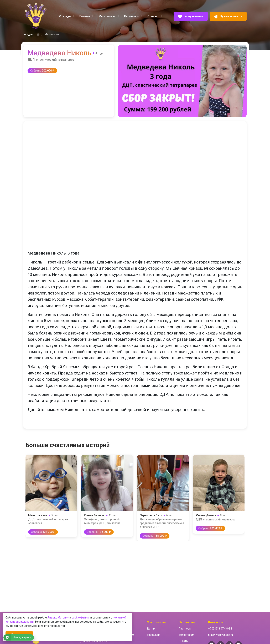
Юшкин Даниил (206, 515)
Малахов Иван (38, 515)
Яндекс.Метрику (58, 618)
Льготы (183, 641)
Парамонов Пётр (151, 515)
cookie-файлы (81, 618)
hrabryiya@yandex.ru (220, 635)
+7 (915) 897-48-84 (220, 629)
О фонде (67, 16)
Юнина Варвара (94, 515)
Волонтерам (186, 635)
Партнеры (185, 629)
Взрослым (153, 635)
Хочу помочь (191, 16)
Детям (151, 629)
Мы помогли (109, 16)
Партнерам (133, 16)
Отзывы (154, 16)
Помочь (86, 16)
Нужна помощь (228, 17)
